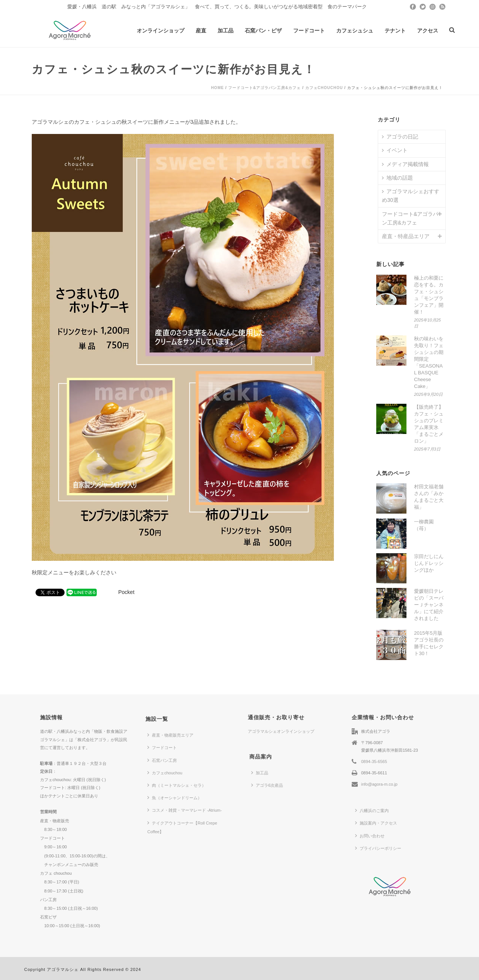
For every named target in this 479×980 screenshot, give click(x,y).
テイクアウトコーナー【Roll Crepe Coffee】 (182, 827)
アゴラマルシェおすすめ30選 (411, 196)
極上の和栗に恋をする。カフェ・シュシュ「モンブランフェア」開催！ (429, 295)
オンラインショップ (161, 31)
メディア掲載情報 (405, 164)
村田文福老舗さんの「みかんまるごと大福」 (429, 497)
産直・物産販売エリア (170, 735)
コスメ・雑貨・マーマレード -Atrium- (185, 810)
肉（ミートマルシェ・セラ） (177, 785)
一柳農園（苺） (424, 525)
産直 (201, 31)
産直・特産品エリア (406, 236)
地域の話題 (397, 178)
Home (218, 88)
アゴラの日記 (400, 137)
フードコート (309, 31)
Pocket (126, 592)
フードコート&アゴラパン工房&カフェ (264, 88)
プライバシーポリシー (378, 848)
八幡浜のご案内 (372, 810)
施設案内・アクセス (376, 823)
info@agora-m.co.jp (379, 784)
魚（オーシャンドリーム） (175, 797)
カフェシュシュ (355, 31)
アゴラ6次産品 (267, 785)
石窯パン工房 (162, 760)
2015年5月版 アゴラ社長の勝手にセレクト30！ (429, 643)
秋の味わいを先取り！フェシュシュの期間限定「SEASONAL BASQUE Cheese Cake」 (429, 362)
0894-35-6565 (374, 762)
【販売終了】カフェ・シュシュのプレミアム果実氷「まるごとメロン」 (429, 424)
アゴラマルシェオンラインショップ (281, 731)
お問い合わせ (370, 835)
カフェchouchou (324, 88)
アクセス (428, 31)
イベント (395, 150)
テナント (395, 31)
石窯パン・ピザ (263, 31)
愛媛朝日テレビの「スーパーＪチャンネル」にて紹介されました (429, 605)
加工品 (226, 31)
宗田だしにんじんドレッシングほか (429, 563)
